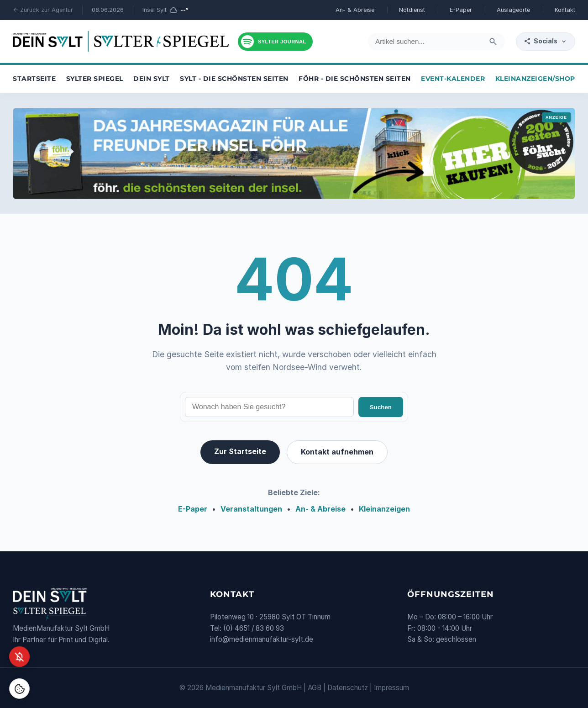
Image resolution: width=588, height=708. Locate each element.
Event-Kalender (453, 79)
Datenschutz (348, 688)
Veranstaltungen (251, 509)
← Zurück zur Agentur (43, 10)
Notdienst (412, 10)
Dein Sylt (152, 79)
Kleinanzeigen (384, 509)
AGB (315, 688)
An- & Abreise (355, 10)
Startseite (34, 79)
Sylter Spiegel (95, 79)
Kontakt (565, 10)
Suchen (381, 407)
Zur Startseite (240, 451)
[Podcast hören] (275, 42)
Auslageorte (513, 10)
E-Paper (461, 10)
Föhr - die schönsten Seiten (355, 79)
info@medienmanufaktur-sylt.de (262, 639)
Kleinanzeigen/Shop (535, 79)
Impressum (391, 688)
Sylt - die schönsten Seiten (234, 79)
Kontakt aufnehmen (337, 452)
